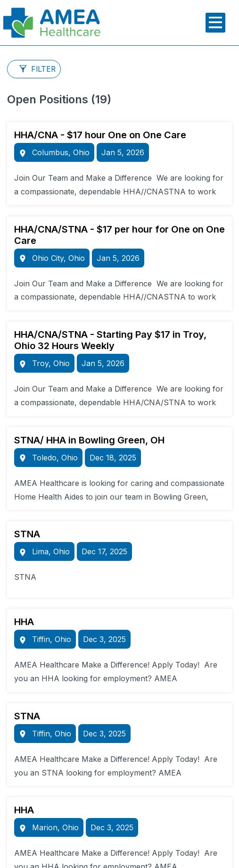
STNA (27, 534)
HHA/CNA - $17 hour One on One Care (100, 135)
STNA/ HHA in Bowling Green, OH (89, 440)
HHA (24, 622)
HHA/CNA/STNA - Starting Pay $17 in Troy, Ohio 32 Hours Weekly (110, 340)
